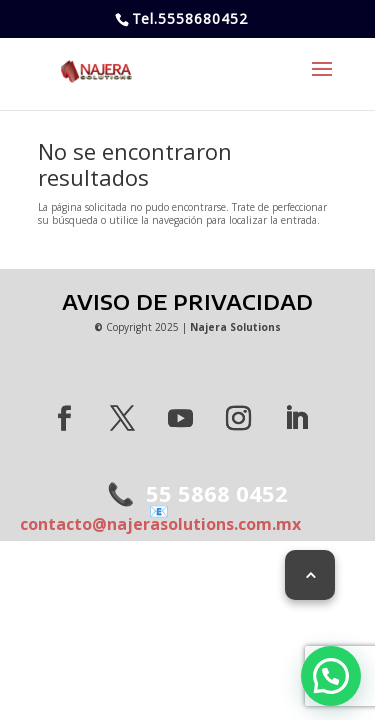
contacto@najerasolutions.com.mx (160, 517)
